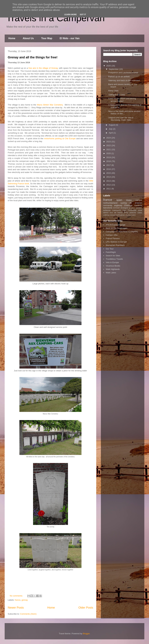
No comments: (17, 596)
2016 (109, 169)
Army (126, 213)
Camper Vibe (112, 235)
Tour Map (47, 38)
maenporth (117, 210)
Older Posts (86, 608)
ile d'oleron (136, 203)
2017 (109, 165)
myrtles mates (131, 215)
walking (106, 215)
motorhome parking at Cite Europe (60, 139)
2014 (109, 177)
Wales (129, 200)
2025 (109, 66)
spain (119, 200)
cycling (124, 203)
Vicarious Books (113, 266)
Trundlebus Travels (114, 259)
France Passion (113, 238)
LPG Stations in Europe (116, 242)
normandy (108, 205)
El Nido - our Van (70, 38)
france (18, 600)
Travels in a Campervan (55, 18)
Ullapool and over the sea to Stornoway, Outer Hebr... (121, 119)
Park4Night (111, 252)
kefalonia (107, 210)
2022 (109, 145)
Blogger (86, 634)
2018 (109, 161)
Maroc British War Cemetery (50, 105)
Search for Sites (113, 256)
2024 (109, 138)
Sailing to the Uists (117, 95)
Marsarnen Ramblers (115, 245)
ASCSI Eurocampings (115, 225)
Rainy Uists (113, 91)
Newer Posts (16, 608)
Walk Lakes (111, 273)
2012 (109, 185)
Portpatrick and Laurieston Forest (123, 73)
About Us (28, 38)
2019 (109, 157)
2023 (109, 142)
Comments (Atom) (28, 614)
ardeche (133, 213)
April (111, 133)
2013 (109, 181)
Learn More (70, 14)
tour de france (116, 213)
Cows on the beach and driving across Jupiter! (122, 100)
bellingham (121, 215)
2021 (109, 150)
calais (140, 213)
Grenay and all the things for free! (33, 57)
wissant (113, 215)
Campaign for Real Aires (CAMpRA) (122, 232)
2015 (109, 173)
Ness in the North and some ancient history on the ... (124, 112)
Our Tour (110, 249)
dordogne (124, 208)
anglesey (118, 205)
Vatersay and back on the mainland (124, 80)
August (112, 125)
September (114, 69)
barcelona (108, 208)
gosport (132, 208)
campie (139, 200)
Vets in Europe (112, 262)
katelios (139, 208)
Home (12, 38)
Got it (83, 14)
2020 (109, 153)
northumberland (110, 203)
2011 (109, 189)
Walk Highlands (113, 269)
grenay (25, 600)
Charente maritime (133, 205)
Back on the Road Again (117, 228)
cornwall (116, 208)
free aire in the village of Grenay (43, 68)
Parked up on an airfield (119, 77)
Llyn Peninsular (129, 210)
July (111, 129)
